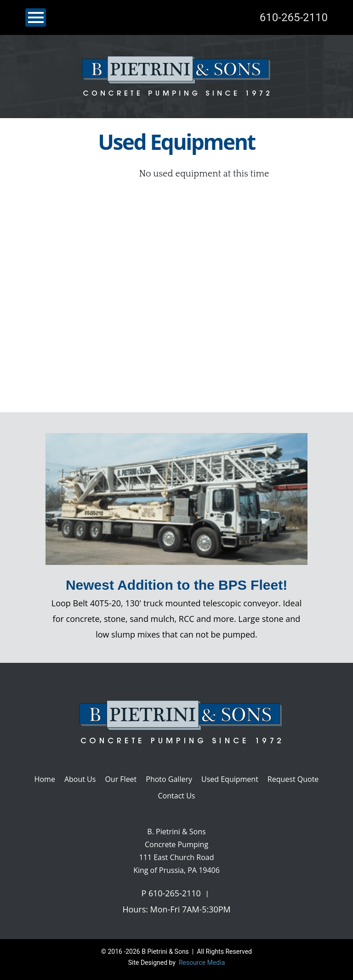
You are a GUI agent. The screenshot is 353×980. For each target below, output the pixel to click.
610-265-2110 (294, 17)
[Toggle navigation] (36, 17)
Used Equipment (230, 779)
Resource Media (201, 963)
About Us (80, 779)
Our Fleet (121, 779)
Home (45, 779)
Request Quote (293, 779)
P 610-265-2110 (171, 893)
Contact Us (177, 796)
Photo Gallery (169, 779)
